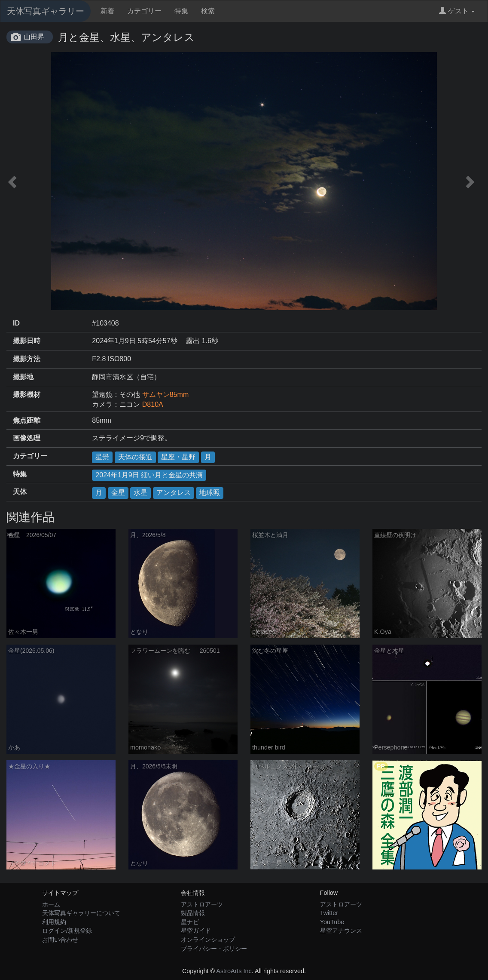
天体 (20, 492)
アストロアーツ (202, 904)
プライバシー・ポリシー (214, 949)
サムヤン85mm (165, 395)
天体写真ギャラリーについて (81, 913)
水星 (140, 493)
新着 (107, 11)
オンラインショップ (208, 940)
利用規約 (54, 922)
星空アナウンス (341, 931)
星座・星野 (178, 457)
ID (16, 323)
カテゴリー (144, 11)
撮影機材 (27, 395)
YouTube (332, 922)
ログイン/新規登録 (67, 931)
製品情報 (193, 913)
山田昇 (34, 37)
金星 (118, 493)
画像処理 (27, 438)
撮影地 (23, 377)
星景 (102, 457)
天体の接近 (135, 457)
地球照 (210, 493)
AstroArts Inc (234, 971)
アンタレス (174, 493)
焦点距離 (27, 420)
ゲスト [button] (457, 11)
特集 (181, 11)
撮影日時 (27, 341)
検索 (208, 11)
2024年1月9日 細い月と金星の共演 (149, 475)
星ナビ (190, 922)
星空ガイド (196, 931)
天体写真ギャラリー (46, 11)
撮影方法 (27, 359)
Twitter (329, 913)
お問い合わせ (60, 940)
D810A (153, 404)
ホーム (51, 904)
